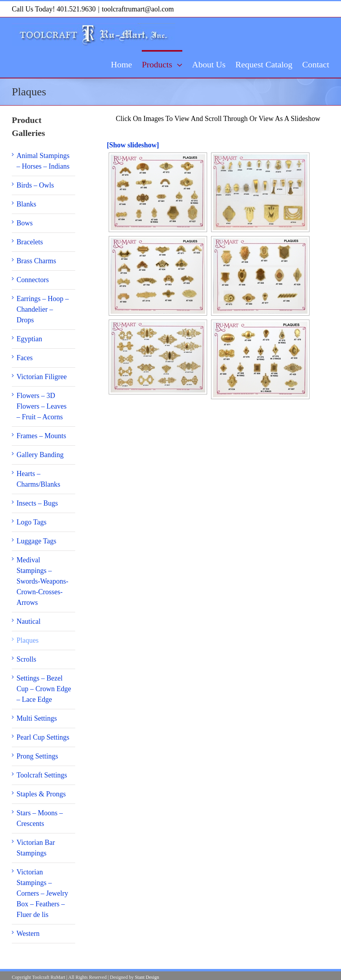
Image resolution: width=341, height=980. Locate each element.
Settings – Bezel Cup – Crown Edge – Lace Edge (44, 689)
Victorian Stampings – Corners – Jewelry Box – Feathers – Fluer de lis (42, 893)
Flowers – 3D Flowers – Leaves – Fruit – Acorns (42, 406)
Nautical (29, 621)
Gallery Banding (40, 455)
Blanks (26, 204)
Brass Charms (36, 261)
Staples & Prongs (41, 794)
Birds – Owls (35, 185)
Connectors (33, 280)
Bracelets (30, 242)
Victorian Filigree (42, 377)
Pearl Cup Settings (43, 737)
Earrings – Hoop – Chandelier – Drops (43, 309)
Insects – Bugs (37, 503)
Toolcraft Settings (42, 775)
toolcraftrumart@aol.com (138, 9)
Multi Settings (37, 718)
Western (28, 934)
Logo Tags (32, 522)
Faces (25, 358)
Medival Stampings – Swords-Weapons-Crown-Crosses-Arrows (43, 581)
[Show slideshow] (133, 145)
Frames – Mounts (41, 436)
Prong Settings (37, 756)
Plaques (28, 640)
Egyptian (29, 339)
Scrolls (26, 659)
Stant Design (147, 977)
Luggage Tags (36, 541)
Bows (25, 223)
